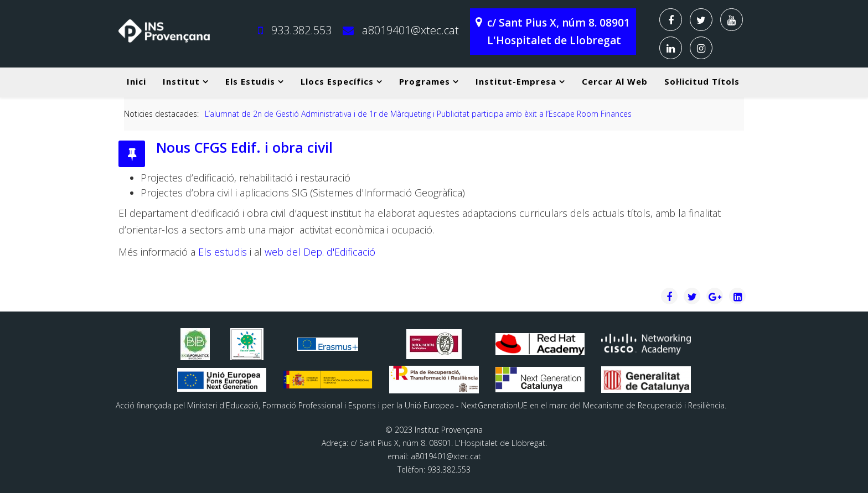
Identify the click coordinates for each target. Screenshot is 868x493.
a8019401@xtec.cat (410, 30)
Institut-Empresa (516, 81)
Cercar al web (615, 81)
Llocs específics (337, 81)
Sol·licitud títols (702, 81)
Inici (136, 81)
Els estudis (250, 81)
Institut (181, 81)
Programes (425, 81)
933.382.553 (301, 30)
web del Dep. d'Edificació (320, 252)
